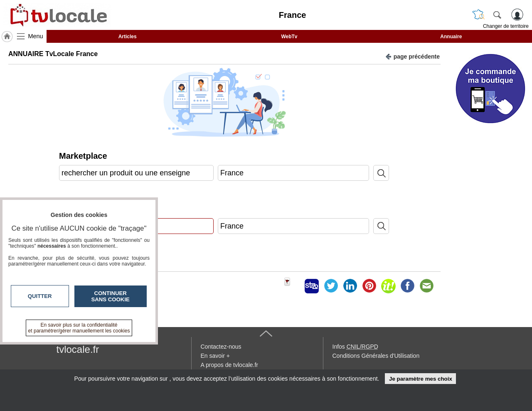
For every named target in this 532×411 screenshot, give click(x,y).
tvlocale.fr (78, 349)
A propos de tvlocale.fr (230, 365)
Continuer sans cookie (111, 296)
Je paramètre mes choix (421, 379)
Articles (128, 37)
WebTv (289, 37)
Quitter (40, 296)
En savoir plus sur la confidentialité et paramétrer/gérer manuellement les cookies (79, 328)
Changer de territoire (506, 26)
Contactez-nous (221, 347)
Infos (355, 347)
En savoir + (215, 356)
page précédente (413, 56)
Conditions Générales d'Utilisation (376, 356)
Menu (36, 36)
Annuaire (451, 37)
